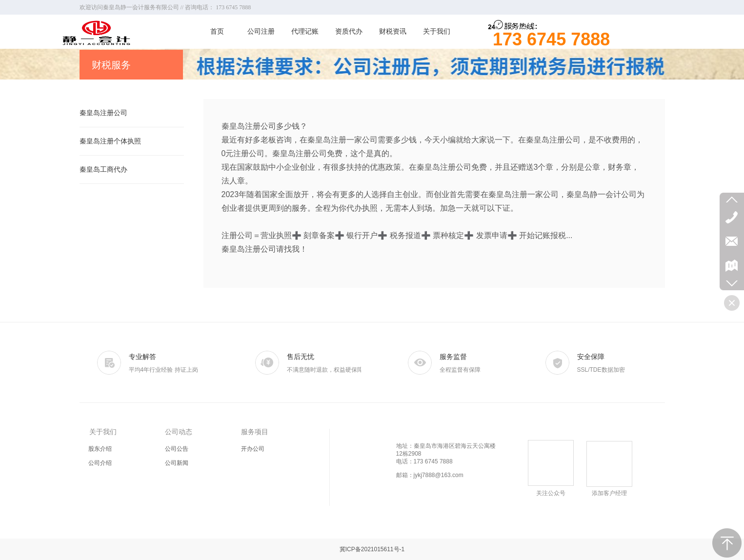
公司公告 (177, 449)
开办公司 (253, 449)
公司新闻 (177, 463)
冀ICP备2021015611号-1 (372, 549)
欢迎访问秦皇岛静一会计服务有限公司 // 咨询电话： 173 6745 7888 (165, 7)
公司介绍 (100, 463)
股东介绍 (100, 449)
